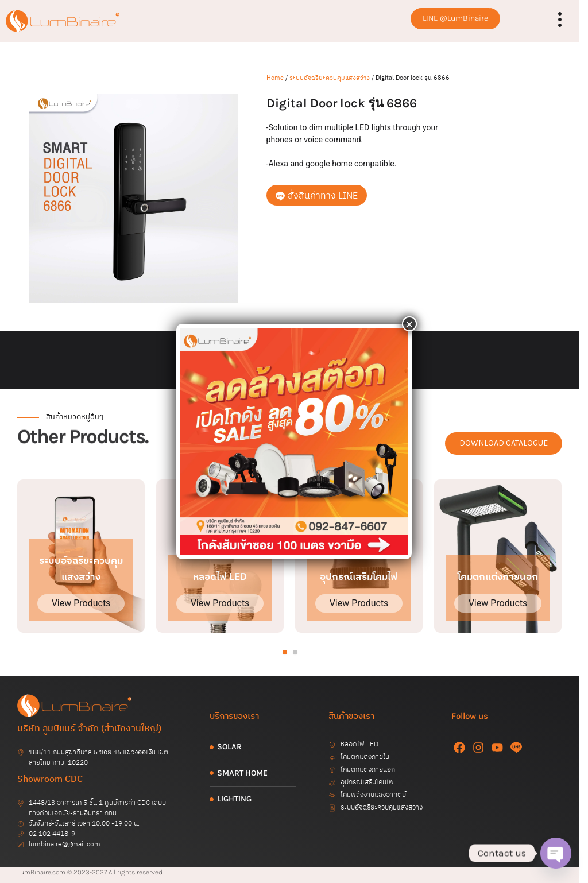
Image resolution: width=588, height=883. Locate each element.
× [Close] (409, 324)
